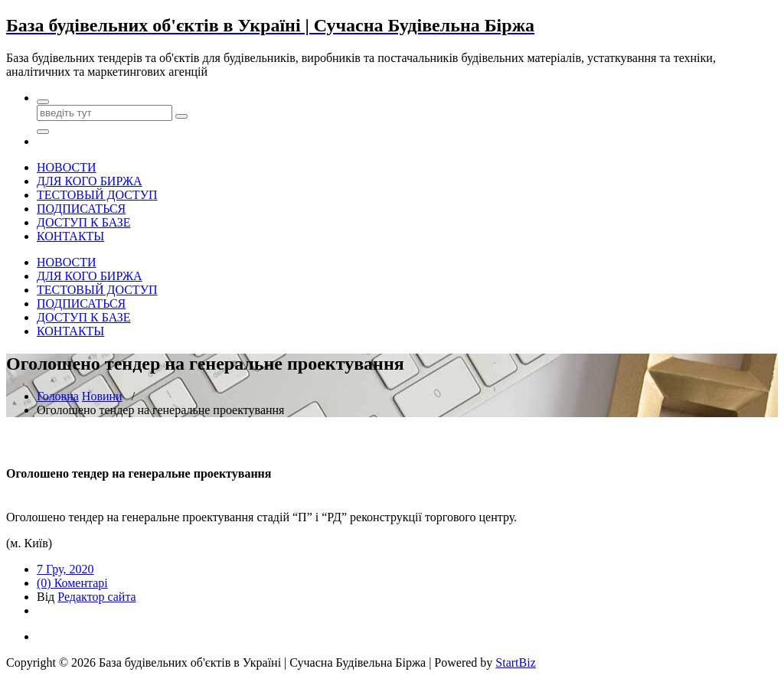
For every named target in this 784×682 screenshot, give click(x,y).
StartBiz (515, 662)
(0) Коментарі (72, 583)
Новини (102, 396)
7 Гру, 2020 (65, 569)
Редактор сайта (96, 597)
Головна (58, 396)
